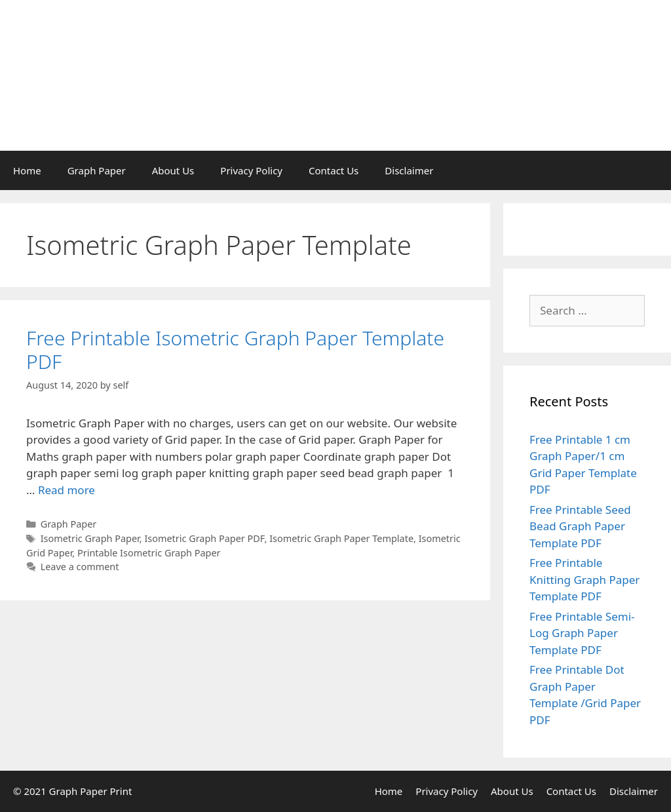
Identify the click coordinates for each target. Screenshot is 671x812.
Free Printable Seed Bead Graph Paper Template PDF (580, 526)
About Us (173, 170)
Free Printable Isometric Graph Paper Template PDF (235, 350)
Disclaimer (409, 170)
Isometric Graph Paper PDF (204, 538)
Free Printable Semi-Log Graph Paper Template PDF (582, 633)
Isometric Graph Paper (90, 538)
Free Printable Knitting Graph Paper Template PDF (585, 579)
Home (27, 170)
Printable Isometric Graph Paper (149, 553)
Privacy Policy (251, 170)
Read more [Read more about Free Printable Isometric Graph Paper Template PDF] (67, 490)
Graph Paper (97, 170)
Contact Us (334, 170)
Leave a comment (80, 567)
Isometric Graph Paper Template (341, 538)
